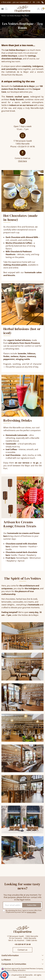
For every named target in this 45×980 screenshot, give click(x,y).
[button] (6, 9)
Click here (22, 161)
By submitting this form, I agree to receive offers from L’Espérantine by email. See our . (24, 911)
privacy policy (31, 912)
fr (34, 2)
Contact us (22, 950)
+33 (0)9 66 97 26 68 (23, 944)
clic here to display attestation (15, 970)
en (39, 2)
